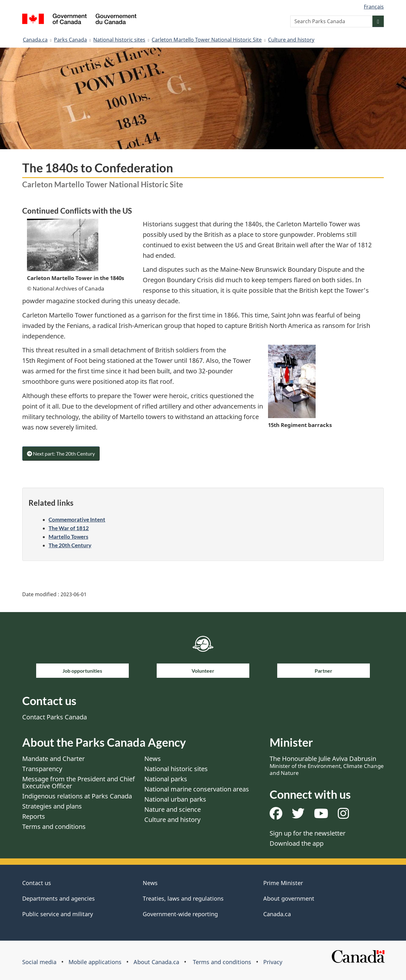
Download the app (297, 843)
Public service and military (58, 914)
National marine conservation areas (197, 789)
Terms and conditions (54, 827)
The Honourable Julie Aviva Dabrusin (327, 765)
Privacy (273, 962)
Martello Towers (68, 537)
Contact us (37, 883)
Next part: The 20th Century (61, 453)
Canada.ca (35, 40)
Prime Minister (283, 883)
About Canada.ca (156, 962)
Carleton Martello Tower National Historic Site (207, 40)
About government (289, 898)
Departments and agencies (59, 898)
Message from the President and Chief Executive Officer (79, 782)
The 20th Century (70, 545)
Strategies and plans (52, 806)
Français (374, 7)
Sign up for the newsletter (308, 833)
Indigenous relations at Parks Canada (77, 796)
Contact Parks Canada (55, 717)
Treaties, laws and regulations (183, 898)
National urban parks (175, 799)
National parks (166, 779)
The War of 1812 (69, 528)
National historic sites (119, 40)
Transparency (42, 769)
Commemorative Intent (77, 520)
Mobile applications (95, 962)
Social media (39, 962)
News (153, 759)
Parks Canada (70, 40)
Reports (34, 816)
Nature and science (173, 809)
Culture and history (291, 40)
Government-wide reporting (180, 914)
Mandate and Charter (53, 759)
